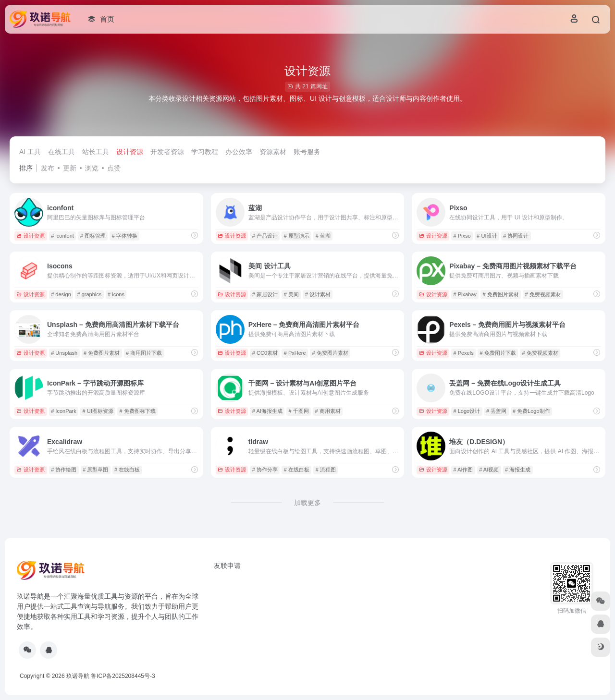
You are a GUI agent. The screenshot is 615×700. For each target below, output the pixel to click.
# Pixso (462, 236)
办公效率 (239, 152)
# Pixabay (465, 294)
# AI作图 (463, 470)
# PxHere (295, 353)
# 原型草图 (95, 470)
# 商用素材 (328, 411)
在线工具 (61, 152)
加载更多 (307, 503)
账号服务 (307, 152)
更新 (70, 168)
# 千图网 (299, 411)
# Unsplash (64, 353)
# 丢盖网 (496, 411)
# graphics (90, 294)
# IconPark (64, 411)
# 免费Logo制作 (531, 411)
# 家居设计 (265, 294)
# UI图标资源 (98, 411)
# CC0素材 (265, 353)
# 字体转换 (125, 236)
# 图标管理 (93, 236)
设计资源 (130, 152)
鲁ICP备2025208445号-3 (123, 676)
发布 (48, 168)
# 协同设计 (516, 236)
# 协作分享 (265, 470)
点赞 (114, 168)
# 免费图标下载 (138, 411)
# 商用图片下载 (144, 353)
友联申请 (227, 566)
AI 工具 (30, 152)
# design (61, 294)
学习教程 (205, 152)
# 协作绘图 (64, 470)
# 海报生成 (518, 470)
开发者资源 (167, 152)
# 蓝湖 (323, 236)
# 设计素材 (318, 294)
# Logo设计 (467, 411)
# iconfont (62, 236)
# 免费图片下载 (498, 353)
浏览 (92, 168)
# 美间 (291, 294)
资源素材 (273, 152)
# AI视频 (489, 470)
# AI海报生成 (267, 411)
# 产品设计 (265, 236)
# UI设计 (487, 236)
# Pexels (463, 353)
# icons (116, 294)
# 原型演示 (297, 236)
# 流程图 (326, 470)
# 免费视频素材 (543, 294)
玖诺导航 (78, 676)
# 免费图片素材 (501, 294)
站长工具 (96, 152)
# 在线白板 (127, 470)
